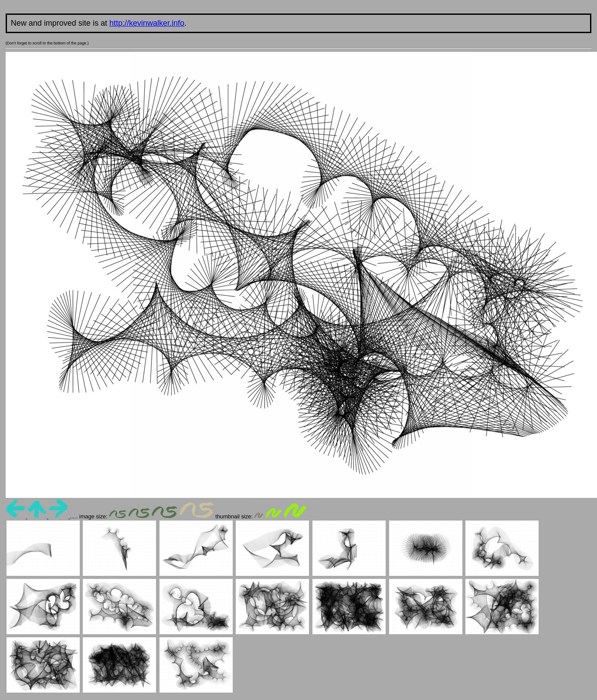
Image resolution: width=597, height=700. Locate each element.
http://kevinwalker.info (147, 23)
